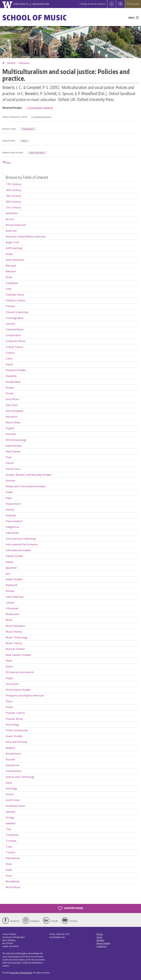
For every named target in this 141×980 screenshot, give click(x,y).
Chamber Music (15, 295)
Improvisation (14, 521)
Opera (9, 666)
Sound (9, 794)
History (10, 510)
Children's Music (15, 300)
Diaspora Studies (16, 370)
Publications (24, 63)
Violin (9, 870)
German (10, 481)
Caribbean (12, 283)
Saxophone (12, 765)
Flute (9, 457)
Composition (13, 335)
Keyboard (11, 585)
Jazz (8, 573)
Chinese (10, 306)
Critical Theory (14, 347)
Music (25, 141)
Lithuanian (12, 608)
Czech (9, 359)
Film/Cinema (13, 451)
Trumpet (11, 841)
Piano (9, 701)
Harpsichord (13, 504)
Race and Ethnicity (16, 742)
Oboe (9, 661)
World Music (13, 887)
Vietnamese (13, 858)
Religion (10, 748)
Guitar (9, 492)
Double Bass (13, 382)
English (10, 428)
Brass (9, 277)
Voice (9, 876)
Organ (9, 678)
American (11, 231)
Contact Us (101, 946)
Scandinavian (13, 771)
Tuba (9, 847)
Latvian (10, 603)
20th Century (13, 202)
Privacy (100, 934)
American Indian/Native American (26, 236)
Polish (9, 707)
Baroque (11, 266)
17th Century (13, 184)
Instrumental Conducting (21, 539)
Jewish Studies (14, 579)
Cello (9, 289)
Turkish (10, 852)
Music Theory (14, 643)
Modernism (12, 614)
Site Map (100, 940)
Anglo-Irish (12, 242)
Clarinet (10, 324)
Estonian (11, 434)
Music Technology (17, 637)
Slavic (9, 783)
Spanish (10, 812)
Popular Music (14, 719)
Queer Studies (14, 736)
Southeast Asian (15, 806)
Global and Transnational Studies (26, 486)
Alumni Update (103, 943)
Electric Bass (13, 422)
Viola (9, 864)
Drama (10, 388)
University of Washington (21, 973)
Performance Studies (18, 690)
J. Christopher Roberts (40, 108)
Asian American (15, 260)
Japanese (11, 568)
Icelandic (11, 515)
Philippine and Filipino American (25, 696)
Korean (10, 591)
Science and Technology (20, 777)
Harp (9, 498)
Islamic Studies (14, 556)
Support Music (71, 908)
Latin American (15, 597)
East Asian (12, 405)
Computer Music (16, 341)
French (10, 463)
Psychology (12, 725)
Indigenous (12, 527)
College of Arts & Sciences (92, 4)
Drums (10, 393)
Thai (8, 829)
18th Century (13, 190)
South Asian (13, 800)
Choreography (14, 318)
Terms (99, 937)
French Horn (13, 469)
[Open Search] (120, 4)
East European (14, 411)
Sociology (11, 788)
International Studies (18, 550)
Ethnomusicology (16, 440)
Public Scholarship (17, 730)
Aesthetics (12, 213)
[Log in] (112, 4)
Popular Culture (15, 713)
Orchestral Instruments (20, 672)
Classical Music (15, 329)
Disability (11, 376)
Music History (14, 632)
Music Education (37, 153)
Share (7, 162)
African (10, 219)
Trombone (12, 835)
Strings (10, 818)
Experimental (14, 446)
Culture (10, 353)
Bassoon (11, 271)
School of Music (35, 17)
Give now (133, 4)
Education (12, 417)
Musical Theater (15, 649)
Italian (9, 562)
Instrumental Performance (22, 544)
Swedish (10, 823)
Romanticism (13, 754)
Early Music (12, 399)
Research (11, 63)
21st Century (13, 207)
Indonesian (12, 533)
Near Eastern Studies (18, 655)
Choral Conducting (17, 312)
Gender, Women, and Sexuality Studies (29, 475)
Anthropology (14, 248)
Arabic (9, 254)
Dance (9, 364)
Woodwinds (13, 881)
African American (16, 225)
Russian (10, 759)
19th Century (13, 196)
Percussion (12, 684)
